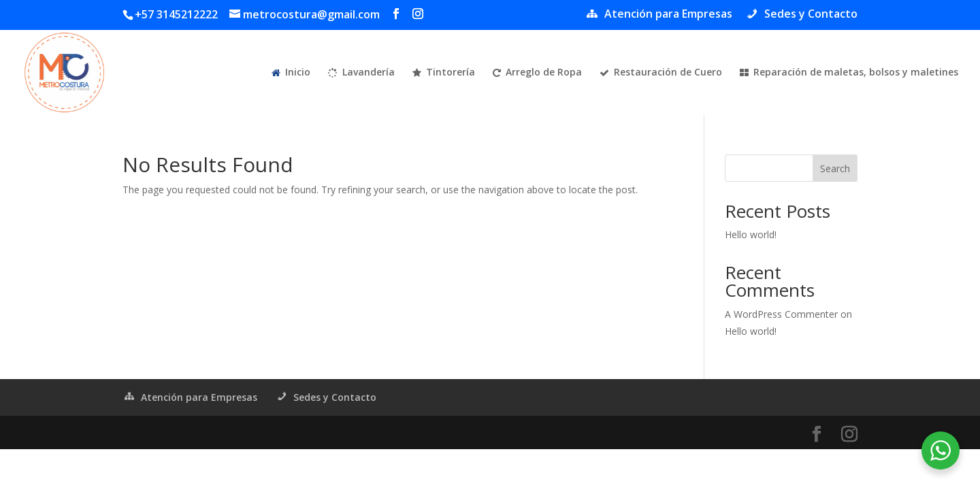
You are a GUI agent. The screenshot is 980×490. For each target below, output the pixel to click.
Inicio (291, 73)
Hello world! (751, 234)
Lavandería (361, 73)
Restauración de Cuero (661, 73)
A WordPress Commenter (781, 314)
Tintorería (444, 73)
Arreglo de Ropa (537, 73)
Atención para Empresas (659, 15)
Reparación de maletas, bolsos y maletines (849, 73)
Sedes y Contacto (801, 15)
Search (835, 168)
